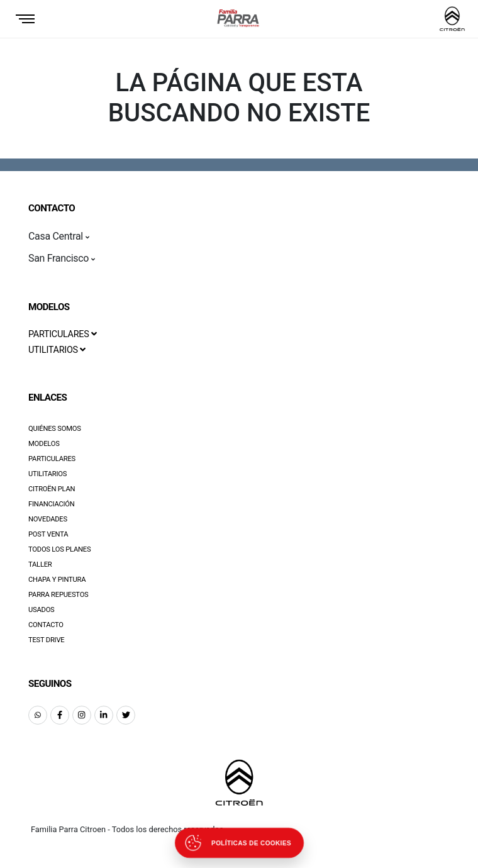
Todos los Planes (59, 549)
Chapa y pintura (57, 580)
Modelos (44, 444)
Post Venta (48, 534)
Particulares (52, 459)
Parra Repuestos (58, 595)
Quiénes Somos (55, 429)
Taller (40, 565)
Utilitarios (47, 474)
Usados (42, 610)
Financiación (52, 504)
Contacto (46, 625)
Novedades (48, 519)
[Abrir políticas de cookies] (239, 843)
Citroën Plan (52, 489)
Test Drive (46, 640)
